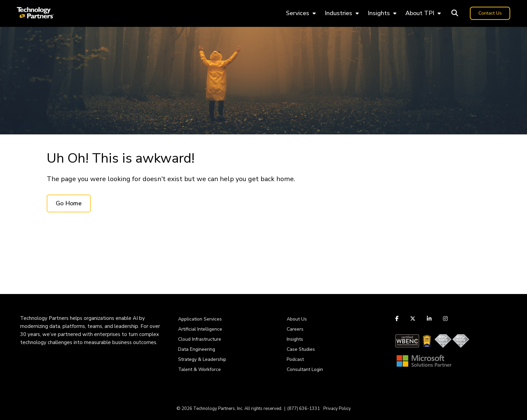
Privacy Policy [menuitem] (337, 409)
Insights (295, 339)
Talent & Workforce (199, 369)
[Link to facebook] (398, 319)
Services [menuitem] (298, 13)
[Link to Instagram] (445, 319)
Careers (295, 329)
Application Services (200, 319)
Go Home (69, 203)
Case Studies (301, 349)
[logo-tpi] (35, 13)
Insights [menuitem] (379, 13)
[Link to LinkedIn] (429, 319)
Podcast (295, 359)
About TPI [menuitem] (420, 13)
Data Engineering (197, 349)
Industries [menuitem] (338, 13)
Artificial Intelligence (200, 329)
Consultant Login (305, 369)
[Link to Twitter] (413, 319)
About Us (297, 319)
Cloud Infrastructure (200, 339)
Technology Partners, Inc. (218, 409)
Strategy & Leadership (202, 359)
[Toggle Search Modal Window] (455, 13)
